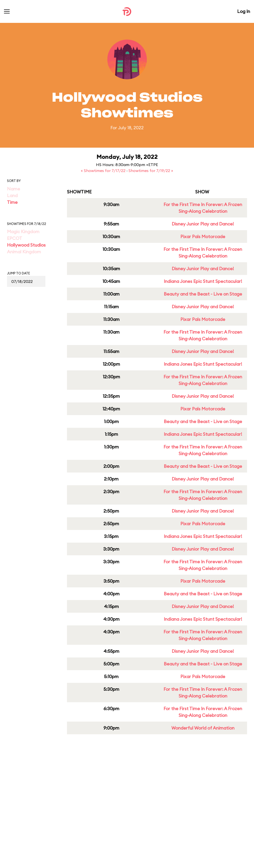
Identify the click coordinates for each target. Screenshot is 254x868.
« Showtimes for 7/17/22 (104, 171)
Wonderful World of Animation (203, 728)
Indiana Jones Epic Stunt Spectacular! (203, 281)
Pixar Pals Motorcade (203, 237)
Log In (244, 11)
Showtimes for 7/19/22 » (151, 171)
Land (12, 195)
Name (14, 189)
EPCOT (15, 238)
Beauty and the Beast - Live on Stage (203, 294)
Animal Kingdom (24, 252)
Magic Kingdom (23, 232)
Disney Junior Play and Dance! (203, 224)
